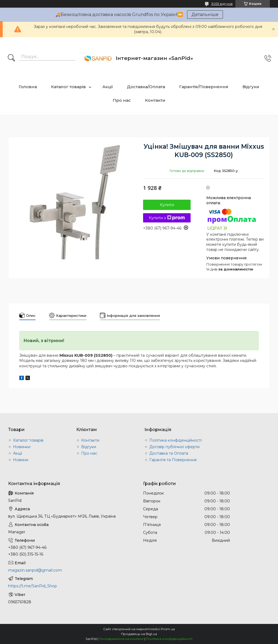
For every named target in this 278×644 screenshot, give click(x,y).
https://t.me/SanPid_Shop (33, 586)
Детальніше (205, 15)
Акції (108, 87)
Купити (167, 205)
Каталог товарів (68, 87)
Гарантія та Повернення (173, 460)
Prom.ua (168, 629)
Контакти (155, 100)
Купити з (167, 218)
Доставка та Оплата (169, 453)
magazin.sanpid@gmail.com (35, 570)
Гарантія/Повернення (204, 87)
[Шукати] (11, 58)
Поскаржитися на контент (121, 639)
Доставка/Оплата (146, 87)
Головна (28, 87)
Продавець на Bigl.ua (139, 634)
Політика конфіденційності (176, 440)
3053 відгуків (222, 4)
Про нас (122, 100)
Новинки (22, 447)
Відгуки (251, 87)
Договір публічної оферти (174, 447)
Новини (21, 460)
